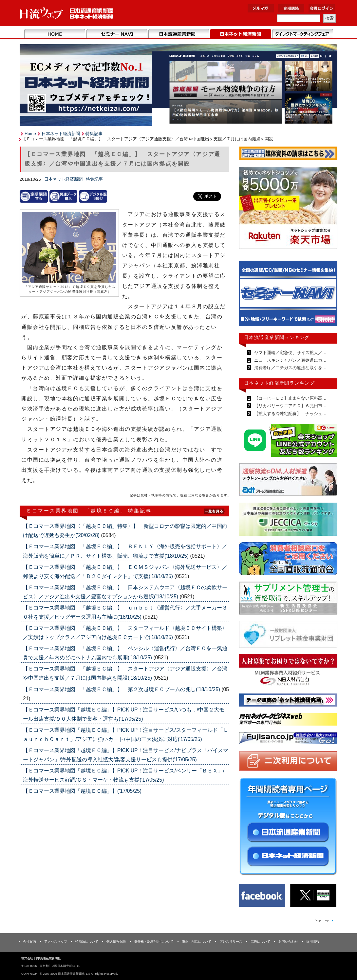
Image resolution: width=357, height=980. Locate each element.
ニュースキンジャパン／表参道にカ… (290, 360)
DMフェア (302, 34)
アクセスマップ (56, 941)
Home (55, 34)
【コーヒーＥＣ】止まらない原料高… (290, 398)
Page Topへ (323, 920)
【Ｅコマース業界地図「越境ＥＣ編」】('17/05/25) (82, 791)
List (215, 510)
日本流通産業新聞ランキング (277, 337)
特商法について (87, 941)
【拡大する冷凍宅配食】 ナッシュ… (290, 414)
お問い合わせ (288, 941)
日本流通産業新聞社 (67, 13)
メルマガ (261, 8)
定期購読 (291, 8)
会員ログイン (322, 8)
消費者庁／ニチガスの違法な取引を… (290, 368)
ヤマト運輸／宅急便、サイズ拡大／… (290, 353)
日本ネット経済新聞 (241, 34)
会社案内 (29, 941)
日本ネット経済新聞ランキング (279, 383)
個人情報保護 (116, 941)
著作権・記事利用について (154, 941)
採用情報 (313, 941)
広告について (260, 941)
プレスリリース (231, 941)
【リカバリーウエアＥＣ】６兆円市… (290, 406)
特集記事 (94, 134)
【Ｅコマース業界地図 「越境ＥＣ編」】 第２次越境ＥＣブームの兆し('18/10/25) (122, 689)
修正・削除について (197, 941)
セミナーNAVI (117, 34)
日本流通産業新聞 (179, 34)
